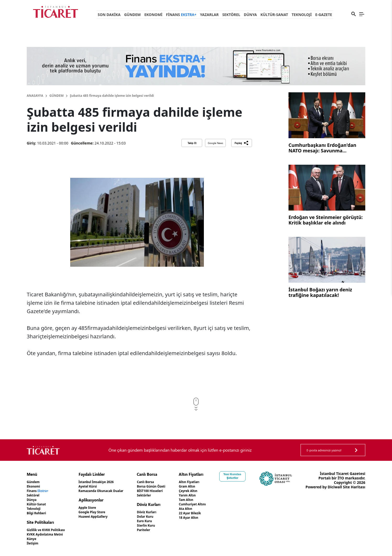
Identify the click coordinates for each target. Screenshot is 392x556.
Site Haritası (354, 491)
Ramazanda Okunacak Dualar (111, 491)
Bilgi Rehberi (38, 513)
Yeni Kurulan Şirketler (250, 476)
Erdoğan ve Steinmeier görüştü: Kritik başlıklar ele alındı (326, 220)
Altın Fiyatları (206, 482)
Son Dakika (109, 15)
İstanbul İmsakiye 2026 (105, 482)
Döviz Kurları (160, 512)
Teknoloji (302, 15)
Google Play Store (100, 512)
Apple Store (94, 508)
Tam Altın (202, 500)
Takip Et (192, 143)
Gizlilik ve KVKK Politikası (50, 530)
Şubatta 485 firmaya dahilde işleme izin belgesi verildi (112, 96)
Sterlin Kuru (159, 525)
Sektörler (157, 495)
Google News (215, 143)
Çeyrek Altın (205, 491)
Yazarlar (209, 15)
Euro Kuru (158, 521)
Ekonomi (153, 15)
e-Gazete (324, 15)
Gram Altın (203, 486)
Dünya (250, 15)
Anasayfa (35, 96)
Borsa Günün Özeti (166, 486)
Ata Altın (202, 509)
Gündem (132, 15)
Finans (181, 15)
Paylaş (241, 143)
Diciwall (358, 487)
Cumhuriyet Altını (210, 504)
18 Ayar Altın (205, 518)
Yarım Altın (204, 495)
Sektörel (231, 15)
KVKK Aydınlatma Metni (48, 534)
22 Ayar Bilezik (207, 513)
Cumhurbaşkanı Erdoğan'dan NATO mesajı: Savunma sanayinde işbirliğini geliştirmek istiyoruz (326, 148)
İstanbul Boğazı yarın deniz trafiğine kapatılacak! (320, 293)
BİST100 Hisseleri (164, 491)
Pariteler (157, 530)
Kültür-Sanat (274, 15)
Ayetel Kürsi (95, 486)
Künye (32, 539)
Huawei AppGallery (101, 517)
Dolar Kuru (158, 517)
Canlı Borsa (159, 482)
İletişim (34, 543)
